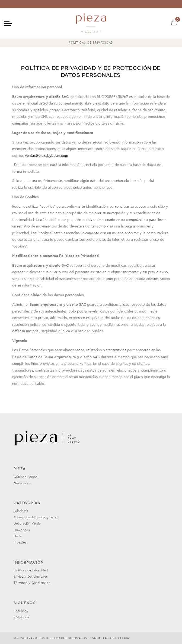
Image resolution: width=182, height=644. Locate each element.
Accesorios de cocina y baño (35, 517)
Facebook (21, 611)
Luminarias (22, 530)
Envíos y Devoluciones (31, 577)
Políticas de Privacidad (31, 570)
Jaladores (21, 511)
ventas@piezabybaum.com (47, 156)
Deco (17, 536)
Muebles (20, 542)
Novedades (22, 483)
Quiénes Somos (25, 477)
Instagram (21, 617)
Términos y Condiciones (32, 583)
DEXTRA (124, 638)
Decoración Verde (27, 523)
